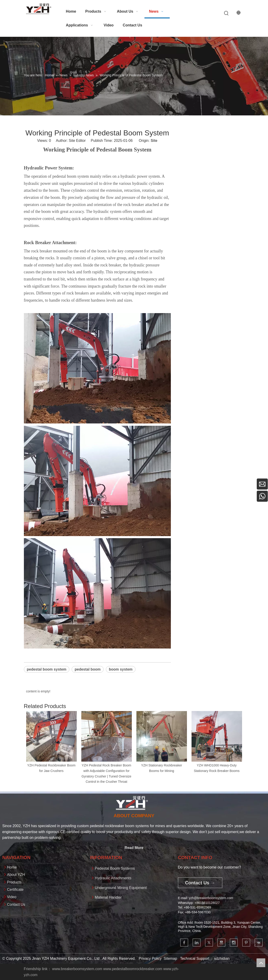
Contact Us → (200, 883)
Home (12, 867)
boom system (121, 669)
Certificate (15, 890)
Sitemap (170, 959)
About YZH (16, 875)
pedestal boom (88, 669)
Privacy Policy (150, 959)
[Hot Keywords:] (226, 13)
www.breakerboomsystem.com (77, 969)
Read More (134, 848)
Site (154, 141)
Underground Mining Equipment (121, 888)
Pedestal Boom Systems (115, 868)
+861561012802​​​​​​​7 (207, 903)
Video (12, 897)
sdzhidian (222, 959)
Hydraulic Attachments (113, 878)
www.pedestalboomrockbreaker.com (133, 969)
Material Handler (108, 897)
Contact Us (16, 904)
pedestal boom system (47, 669)
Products (14, 882)
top (261, 963)
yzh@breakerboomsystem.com (211, 898)
